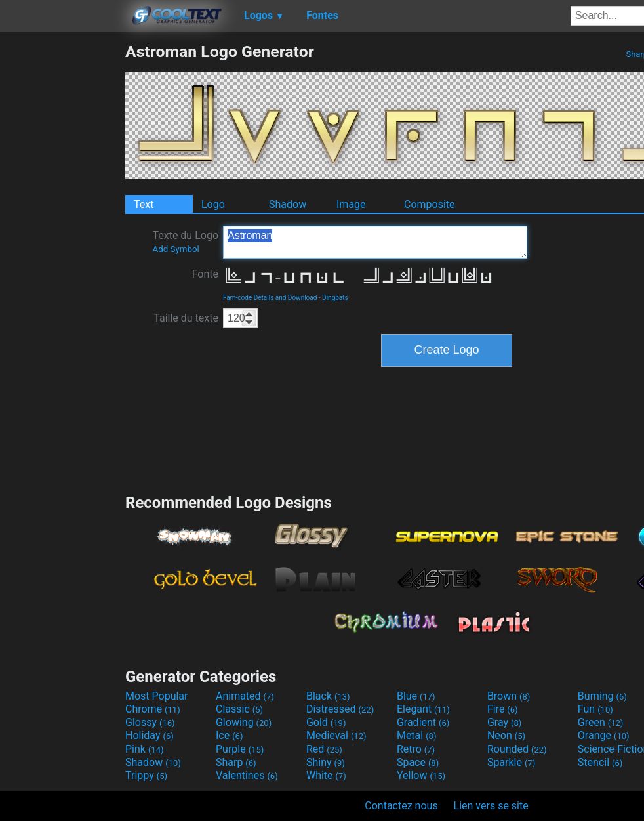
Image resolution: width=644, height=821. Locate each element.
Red (324, 749)
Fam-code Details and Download (270, 298)
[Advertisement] (62, 239)
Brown (509, 696)
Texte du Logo (185, 242)
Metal (417, 735)
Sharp (236, 762)
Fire (503, 709)
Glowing (244, 722)
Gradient (423, 722)
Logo (213, 204)
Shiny (326, 762)
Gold (326, 722)
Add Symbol (175, 249)
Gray (504, 722)
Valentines (247, 775)
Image (351, 204)
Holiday (150, 735)
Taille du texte (186, 318)
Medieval (336, 735)
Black (328, 696)
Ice (229, 735)
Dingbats (335, 298)
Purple (240, 749)
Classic (239, 709)
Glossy (150, 722)
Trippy (146, 775)
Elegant (423, 709)
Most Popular (157, 696)
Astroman (375, 242)
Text (144, 204)
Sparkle (511, 762)
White (326, 775)
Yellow (421, 775)
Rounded (517, 749)
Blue (416, 696)
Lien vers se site (491, 806)
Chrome (153, 709)
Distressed (340, 709)
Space (418, 762)
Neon (506, 735)
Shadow (288, 204)
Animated (245, 696)
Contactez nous (401, 806)
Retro (416, 749)
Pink (145, 749)
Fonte (205, 274)
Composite (430, 204)
